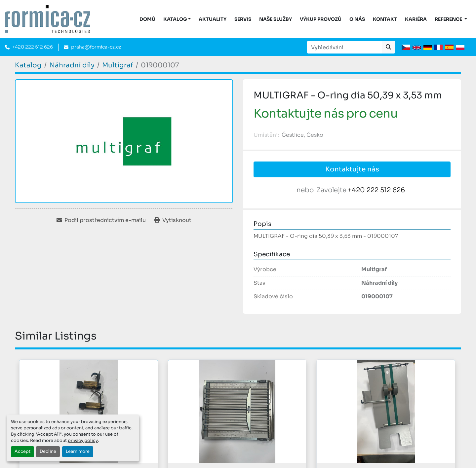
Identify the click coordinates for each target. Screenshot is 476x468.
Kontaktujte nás (352, 169)
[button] (177, 19)
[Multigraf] (118, 65)
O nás (357, 19)
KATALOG (175, 19)
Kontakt (385, 19)
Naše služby (276, 19)
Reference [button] (449, 19)
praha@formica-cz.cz (96, 47)
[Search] (344, 47)
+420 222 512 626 (33, 47)
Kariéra (416, 19)
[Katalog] (28, 65)
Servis (243, 19)
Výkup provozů (321, 19)
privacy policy (83, 441)
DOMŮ (147, 19)
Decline (48, 451)
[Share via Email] (101, 220)
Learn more (78, 451)
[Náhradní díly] (72, 65)
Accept (22, 451)
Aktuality (213, 19)
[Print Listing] (173, 220)
